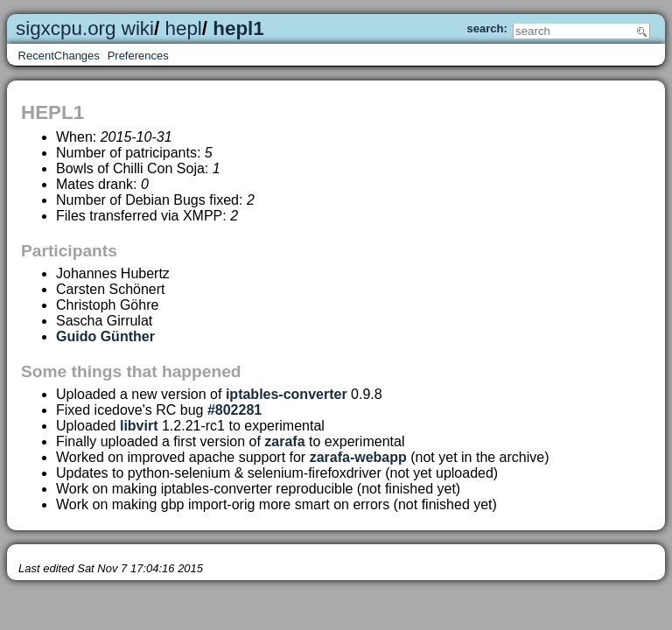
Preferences (138, 56)
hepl (184, 28)
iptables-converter (287, 394)
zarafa (284, 441)
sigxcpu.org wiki (85, 28)
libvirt (139, 426)
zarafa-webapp (358, 457)
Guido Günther (105, 336)
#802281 (234, 410)
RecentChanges (59, 56)
